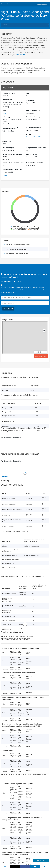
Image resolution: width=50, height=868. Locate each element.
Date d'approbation (9, 117)
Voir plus (20, 55)
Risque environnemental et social (12, 155)
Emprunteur (31, 100)
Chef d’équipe (7, 100)
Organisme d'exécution (34, 128)
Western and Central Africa (34, 137)
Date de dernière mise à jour (13, 169)
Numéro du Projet (9, 93)
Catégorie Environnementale (36, 148)
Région (28, 134)
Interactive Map (41, 356)
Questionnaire (41, 860)
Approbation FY (8, 141)
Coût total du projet (10, 128)
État (27, 93)
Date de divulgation (33, 110)
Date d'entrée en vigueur (35, 117)
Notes (5, 176)
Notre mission (5, 4)
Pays (4, 110)
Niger (4, 113)
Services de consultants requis (13, 163)
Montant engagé (8, 148)
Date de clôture (31, 154)
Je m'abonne (8, 308)
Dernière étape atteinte (34, 163)
